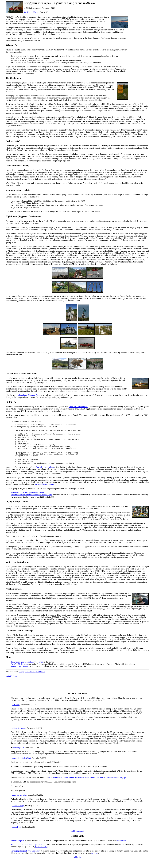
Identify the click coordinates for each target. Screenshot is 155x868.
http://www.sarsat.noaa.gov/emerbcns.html (27, 501)
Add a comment (77, 840)
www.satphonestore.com (44, 493)
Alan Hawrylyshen (20, 804)
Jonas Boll (17, 836)
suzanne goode (18, 756)
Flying (36, 12)
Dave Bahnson (122, 849)
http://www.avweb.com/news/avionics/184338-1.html (31, 503)
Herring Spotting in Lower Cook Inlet (25, 860)
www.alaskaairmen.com (78, 407)
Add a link (77, 866)
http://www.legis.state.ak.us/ (43, 476)
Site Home (28, 12)
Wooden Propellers (18, 849)
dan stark (16, 713)
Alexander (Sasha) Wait (22, 767)
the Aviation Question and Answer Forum (27, 671)
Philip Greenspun (19, 737)
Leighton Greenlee (41, 856)
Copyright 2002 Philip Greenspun (32, 680)
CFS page (122, 786)
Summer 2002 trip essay (20, 675)
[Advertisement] (139, 55)
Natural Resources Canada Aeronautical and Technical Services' (93, 786)
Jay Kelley (95, 862)
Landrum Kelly (18, 814)
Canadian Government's (59, 786)
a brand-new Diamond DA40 (29, 395)
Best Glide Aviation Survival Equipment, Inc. (28, 853)
